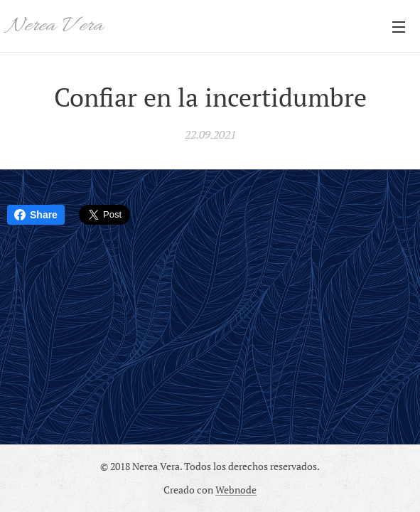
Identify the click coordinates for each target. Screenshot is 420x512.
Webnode (236, 490)
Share (36, 215)
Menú (399, 27)
